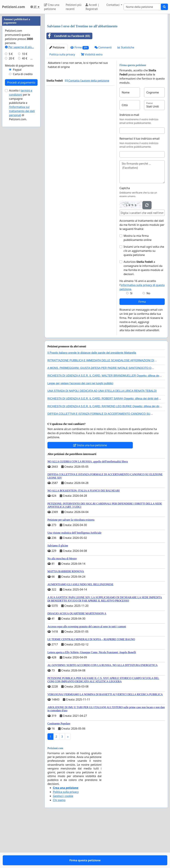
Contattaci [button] (113, 5)
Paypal (17, 172)
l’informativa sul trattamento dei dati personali (22, 214)
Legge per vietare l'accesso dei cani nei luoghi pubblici (80, 431)
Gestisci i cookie (63, 844)
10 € (25, 157)
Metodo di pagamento (19, 168)
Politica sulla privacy (62, 102)
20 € (12, 161)
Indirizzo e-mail (129, 163)
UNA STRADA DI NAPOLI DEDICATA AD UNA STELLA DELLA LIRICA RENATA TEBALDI (102, 439)
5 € (11, 157)
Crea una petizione (52, 7)
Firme (80, 95)
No (148, 341)
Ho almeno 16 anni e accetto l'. (142, 333)
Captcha (125, 236)
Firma (142, 350)
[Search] (142, 7)
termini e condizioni (21, 195)
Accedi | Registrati (92, 7)
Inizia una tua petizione (90, 493)
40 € (25, 161)
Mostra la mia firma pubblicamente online (138, 286)
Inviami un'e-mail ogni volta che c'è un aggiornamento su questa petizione (144, 299)
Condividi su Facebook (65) (68, 84)
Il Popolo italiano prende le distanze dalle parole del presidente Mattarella (92, 401)
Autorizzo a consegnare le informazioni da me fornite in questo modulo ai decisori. (143, 316)
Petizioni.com (13, 7)
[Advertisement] (106, 43)
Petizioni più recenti (74, 7)
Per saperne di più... (19, 150)
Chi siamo (59, 848)
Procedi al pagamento (21, 185)
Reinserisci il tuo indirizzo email (140, 187)
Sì (131, 341)
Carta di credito (23, 177)
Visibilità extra (92, 102)
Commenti (103, 95)
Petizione (57, 95)
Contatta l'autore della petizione (87, 128)
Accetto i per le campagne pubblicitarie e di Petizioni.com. (22, 208)
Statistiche (126, 95)
